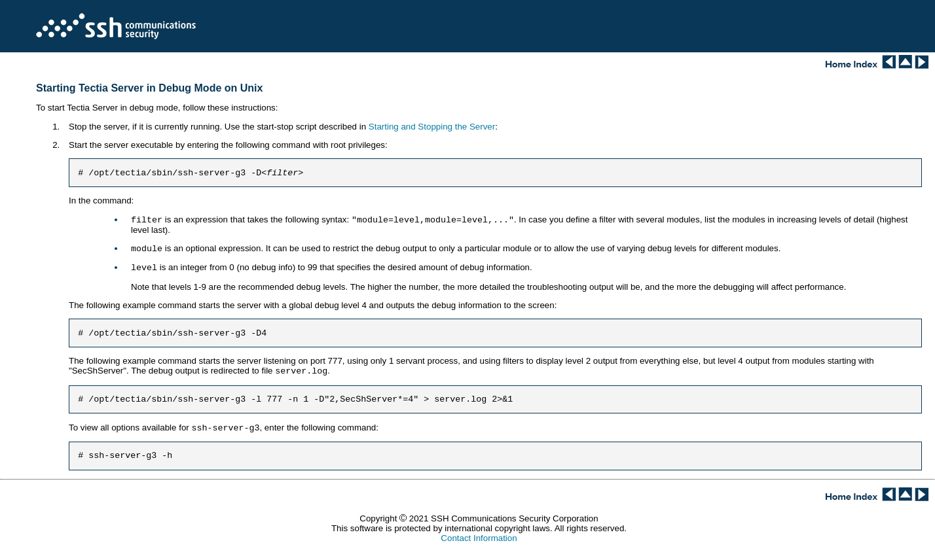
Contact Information (479, 547)
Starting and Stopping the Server (432, 127)
